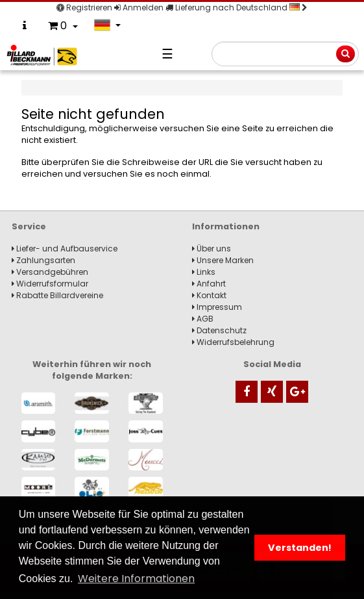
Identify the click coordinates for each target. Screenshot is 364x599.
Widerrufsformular (50, 284)
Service (29, 226)
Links (204, 272)
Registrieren (84, 7)
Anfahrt (209, 284)
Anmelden (139, 7)
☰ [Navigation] (167, 54)
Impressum (217, 307)
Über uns (212, 249)
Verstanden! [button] (300, 548)
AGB (203, 319)
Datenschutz (219, 330)
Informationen (226, 226)
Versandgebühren (50, 272)
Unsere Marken (223, 260)
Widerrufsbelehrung (233, 342)
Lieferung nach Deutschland (237, 7)
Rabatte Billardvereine (57, 295)
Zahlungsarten (43, 260)
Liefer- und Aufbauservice (65, 249)
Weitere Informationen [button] (136, 579)
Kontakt (209, 295)
